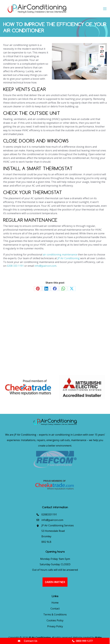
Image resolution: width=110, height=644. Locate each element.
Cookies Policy (55, 620)
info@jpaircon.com (45, 266)
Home (55, 603)
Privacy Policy (55, 626)
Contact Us (27, 641)
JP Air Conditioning (68, 258)
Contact (55, 609)
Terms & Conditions (55, 614)
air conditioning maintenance (60, 255)
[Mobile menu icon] (105, 9)
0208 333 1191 (15, 266)
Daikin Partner (55, 582)
